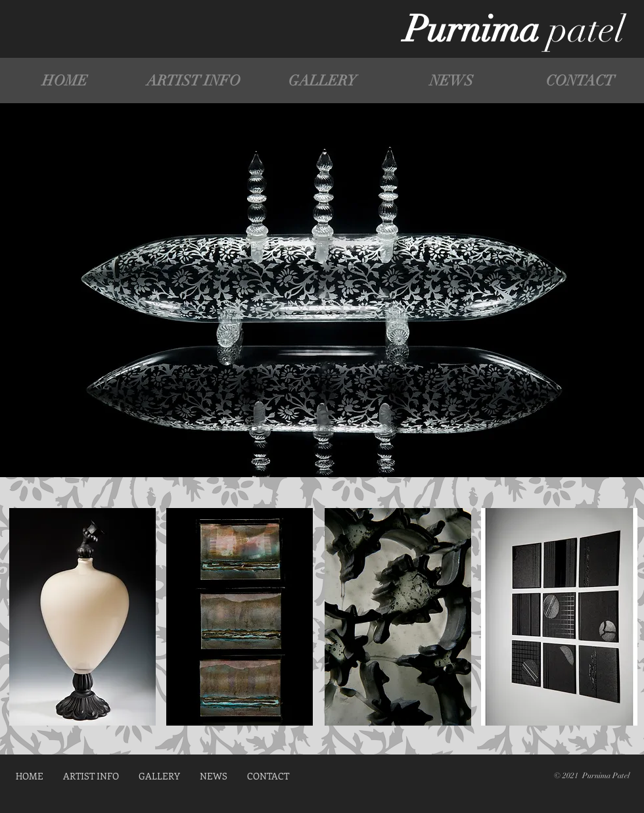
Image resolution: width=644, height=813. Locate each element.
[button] (322, 81)
